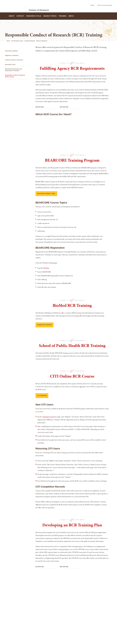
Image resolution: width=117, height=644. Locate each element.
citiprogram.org (47, 417)
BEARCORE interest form (46, 194)
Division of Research (39, 6)
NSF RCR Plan (64, 107)
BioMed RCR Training (45, 325)
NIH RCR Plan (40, 107)
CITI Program (42, 396)
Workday (46, 268)
